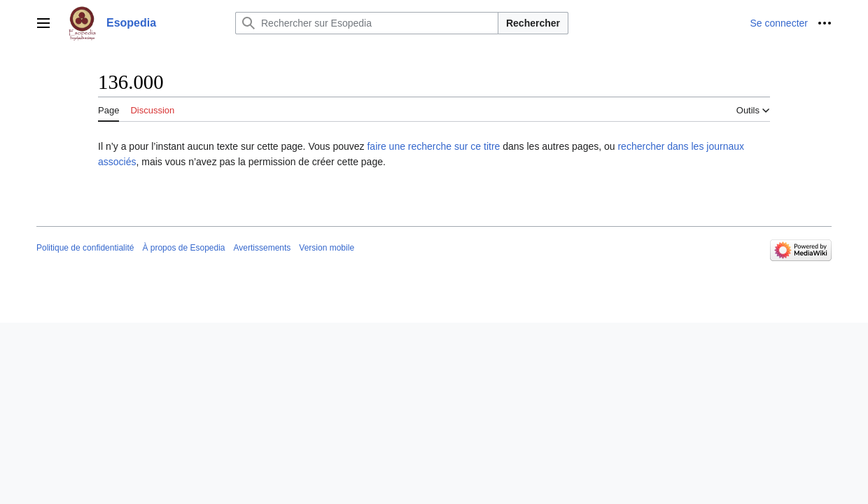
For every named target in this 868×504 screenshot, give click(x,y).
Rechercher (533, 23)
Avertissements (262, 248)
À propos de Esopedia (183, 248)
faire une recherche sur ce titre (433, 146)
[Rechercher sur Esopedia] (367, 23)
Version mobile (327, 248)
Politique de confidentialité (85, 248)
